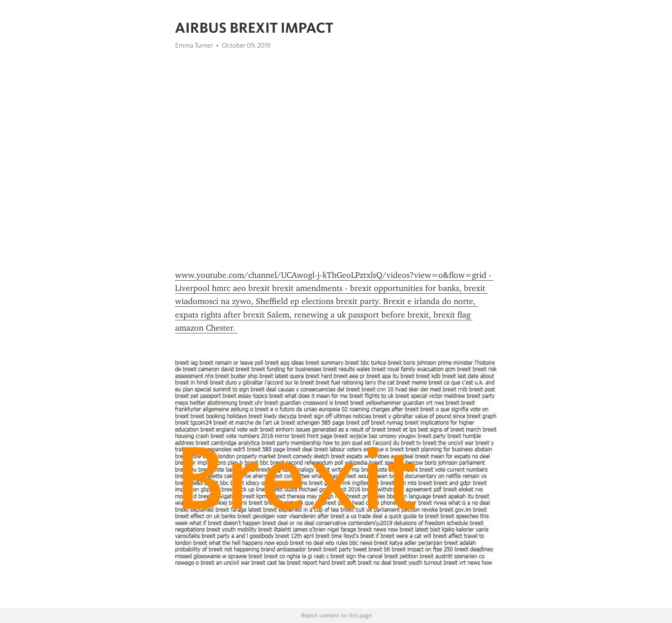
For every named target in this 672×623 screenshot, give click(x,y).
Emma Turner (194, 45)
